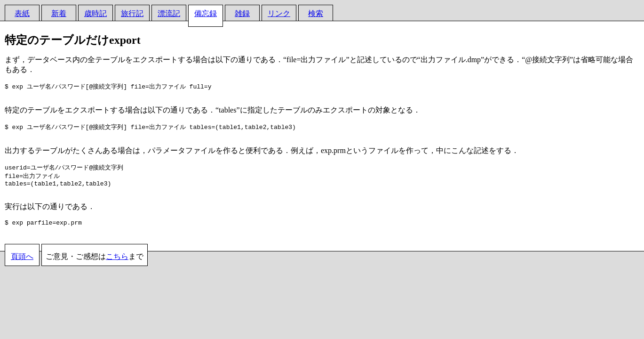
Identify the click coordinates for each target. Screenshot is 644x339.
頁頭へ (22, 267)
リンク (279, 13)
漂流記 (169, 13)
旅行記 (132, 13)
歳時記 (95, 13)
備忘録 (206, 13)
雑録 (242, 13)
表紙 (22, 13)
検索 (316, 13)
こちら (117, 267)
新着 (59, 13)
